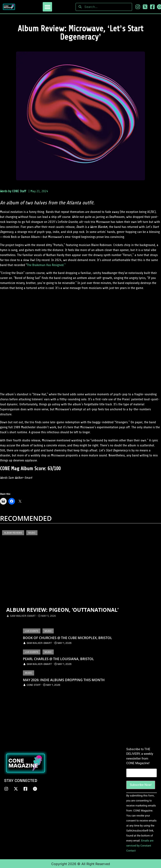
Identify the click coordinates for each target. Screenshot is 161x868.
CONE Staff (19, 191)
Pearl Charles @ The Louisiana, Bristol (58, 659)
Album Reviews (13, 533)
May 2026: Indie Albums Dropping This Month (64, 680)
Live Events (32, 631)
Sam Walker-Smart (23, 616)
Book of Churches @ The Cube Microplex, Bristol (67, 638)
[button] (47, 7)
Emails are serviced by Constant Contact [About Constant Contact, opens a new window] (140, 845)
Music (32, 533)
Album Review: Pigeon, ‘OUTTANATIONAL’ (62, 610)
